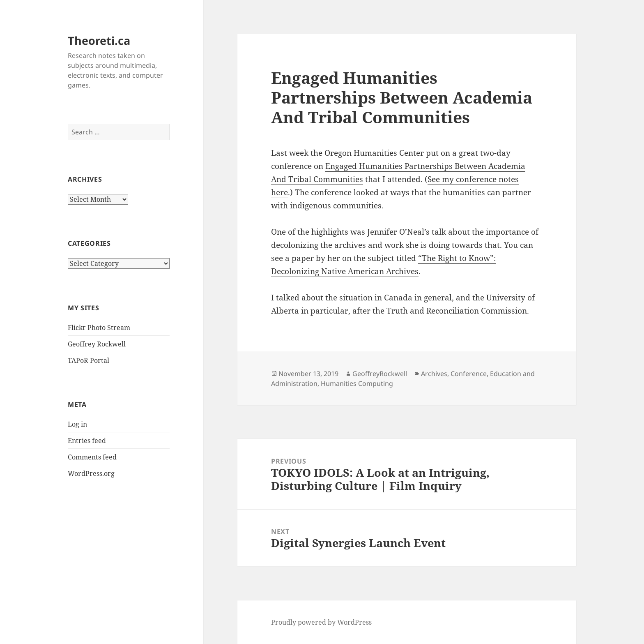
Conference (469, 374)
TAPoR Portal (89, 360)
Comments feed (92, 457)
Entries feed (87, 441)
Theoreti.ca (99, 40)
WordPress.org (91, 473)
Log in (77, 424)
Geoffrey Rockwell (97, 344)
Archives (434, 374)
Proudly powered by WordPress (321, 622)
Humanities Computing (357, 383)
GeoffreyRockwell (380, 374)
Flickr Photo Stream (99, 328)
